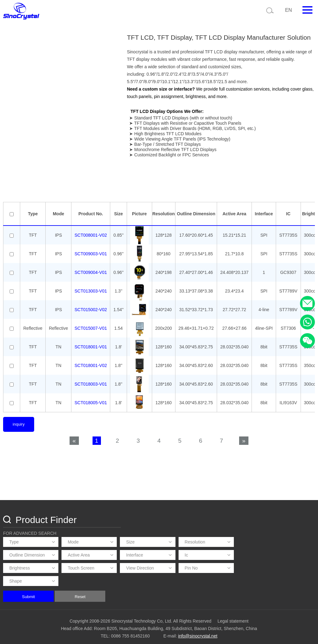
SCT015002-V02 (91, 324)
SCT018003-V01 (91, 398)
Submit (119, 593)
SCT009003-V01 (91, 268)
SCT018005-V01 (91, 417)
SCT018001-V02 (91, 379)
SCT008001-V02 (91, 249)
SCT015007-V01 (91, 342)
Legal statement (233, 618)
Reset (171, 593)
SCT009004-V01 (91, 286)
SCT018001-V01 (91, 361)
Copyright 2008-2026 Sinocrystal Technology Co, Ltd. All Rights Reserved (141, 618)
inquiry (19, 438)
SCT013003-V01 (91, 305)
